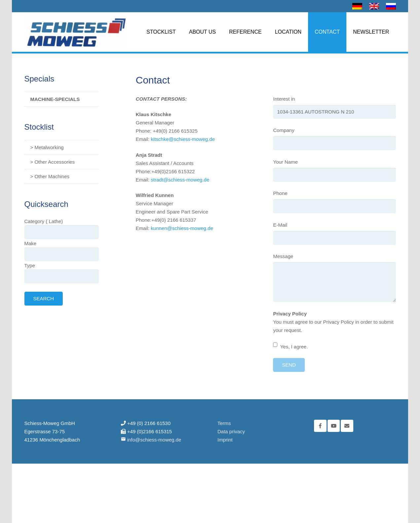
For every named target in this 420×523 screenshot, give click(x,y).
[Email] (347, 426)
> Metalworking (47, 147)
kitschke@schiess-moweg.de (183, 139)
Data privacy (231, 431)
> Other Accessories (53, 162)
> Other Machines (50, 176)
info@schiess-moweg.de (154, 440)
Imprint (225, 440)
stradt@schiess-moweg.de (180, 180)
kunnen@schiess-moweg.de (182, 228)
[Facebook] (320, 426)
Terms (224, 423)
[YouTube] (334, 426)
